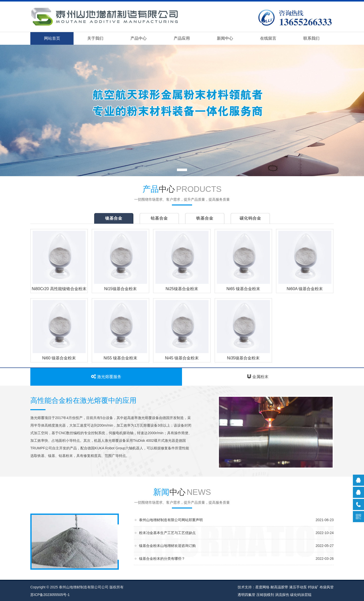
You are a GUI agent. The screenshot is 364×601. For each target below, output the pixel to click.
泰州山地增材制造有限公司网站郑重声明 (171, 520)
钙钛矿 (313, 587)
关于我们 (95, 38)
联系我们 (311, 38)
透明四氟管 (246, 595)
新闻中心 (225, 38)
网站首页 (52, 38)
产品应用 (182, 38)
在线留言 (268, 38)
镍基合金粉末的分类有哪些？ (162, 559)
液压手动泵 (298, 587)
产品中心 (139, 38)
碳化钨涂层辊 (301, 595)
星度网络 (262, 587)
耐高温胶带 (279, 587)
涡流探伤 (282, 595)
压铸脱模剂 (265, 595)
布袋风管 (327, 587)
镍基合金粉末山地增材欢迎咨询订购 (167, 546)
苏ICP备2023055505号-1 (50, 595)
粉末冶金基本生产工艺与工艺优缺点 (167, 533)
